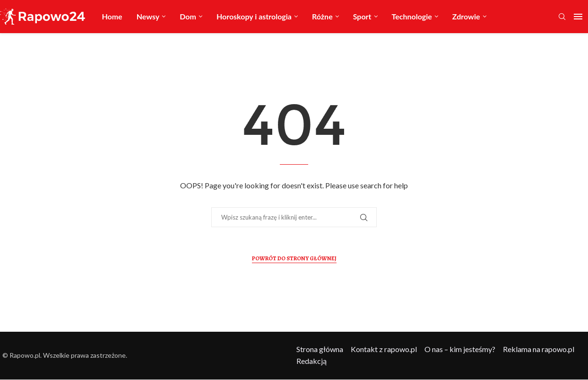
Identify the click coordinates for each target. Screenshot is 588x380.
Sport (362, 16)
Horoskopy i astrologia (254, 16)
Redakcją (311, 361)
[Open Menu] (578, 17)
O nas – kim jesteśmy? (460, 349)
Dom (188, 16)
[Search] (562, 17)
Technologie (412, 16)
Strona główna (320, 349)
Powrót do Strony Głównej (294, 258)
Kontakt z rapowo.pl (384, 349)
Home (112, 16)
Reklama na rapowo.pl (539, 349)
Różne (322, 16)
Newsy (148, 16)
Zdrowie (466, 16)
